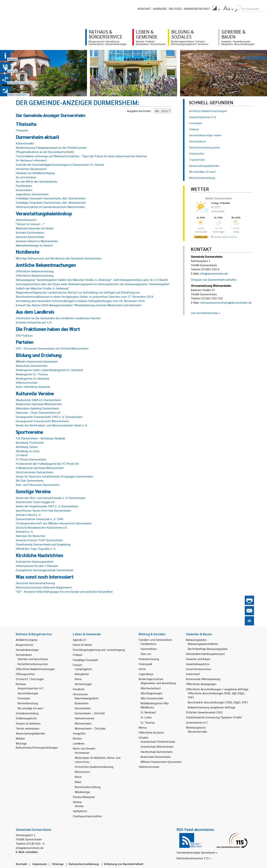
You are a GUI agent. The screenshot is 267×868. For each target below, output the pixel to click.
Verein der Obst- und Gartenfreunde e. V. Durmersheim (51, 498)
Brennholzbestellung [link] (88, 787)
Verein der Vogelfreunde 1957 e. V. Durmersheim (47, 506)
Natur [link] (78, 679)
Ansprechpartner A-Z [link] (31, 688)
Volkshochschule (27, 382)
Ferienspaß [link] (145, 664)
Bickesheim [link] (82, 703)
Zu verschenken (26, 177)
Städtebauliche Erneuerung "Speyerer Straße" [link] (214, 717)
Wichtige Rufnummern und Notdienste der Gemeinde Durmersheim (59, 258)
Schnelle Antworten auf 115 (34, 322)
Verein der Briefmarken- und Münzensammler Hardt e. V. (52, 425)
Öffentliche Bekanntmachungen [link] (35, 669)
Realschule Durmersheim (32, 366)
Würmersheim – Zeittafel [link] (90, 728)
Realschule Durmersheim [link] (156, 757)
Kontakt (144, 9)
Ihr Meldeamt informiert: (32, 160)
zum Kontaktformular (204, 313)
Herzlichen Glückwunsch (31, 169)
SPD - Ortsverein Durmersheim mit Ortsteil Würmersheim (52, 348)
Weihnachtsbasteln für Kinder (35, 228)
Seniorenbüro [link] (149, 649)
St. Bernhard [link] (148, 712)
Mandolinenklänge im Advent (34, 245)
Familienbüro (24, 186)
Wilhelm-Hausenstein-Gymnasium (37, 361)
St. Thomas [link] (148, 722)
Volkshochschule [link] (149, 767)
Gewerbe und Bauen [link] (198, 659)
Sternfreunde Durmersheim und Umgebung (43, 544)
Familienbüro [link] (149, 644)
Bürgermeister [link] (25, 645)
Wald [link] (78, 782)
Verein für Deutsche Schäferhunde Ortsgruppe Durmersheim (54, 476)
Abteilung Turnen (27, 447)
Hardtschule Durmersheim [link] (157, 752)
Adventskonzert (26, 220)
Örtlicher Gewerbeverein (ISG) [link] (204, 712)
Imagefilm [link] (79, 733)
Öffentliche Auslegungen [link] (201, 684)
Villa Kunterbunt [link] (151, 688)
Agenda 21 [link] (80, 640)
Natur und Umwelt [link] (84, 748)
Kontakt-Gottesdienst (30, 232)
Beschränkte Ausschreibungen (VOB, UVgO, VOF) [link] (218, 702)
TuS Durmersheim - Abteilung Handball (40, 438)
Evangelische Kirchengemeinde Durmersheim (45, 570)
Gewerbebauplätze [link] (198, 664)
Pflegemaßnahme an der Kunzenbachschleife (45, 152)
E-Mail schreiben (27, 852)
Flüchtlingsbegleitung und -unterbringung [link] (99, 650)
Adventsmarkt (25, 143)
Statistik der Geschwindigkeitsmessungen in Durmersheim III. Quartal (60, 165)
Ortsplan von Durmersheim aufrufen (214, 279)
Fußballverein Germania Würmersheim (40, 468)
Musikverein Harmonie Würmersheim (39, 404)
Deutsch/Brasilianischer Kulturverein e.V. (42, 527)
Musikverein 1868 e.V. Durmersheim (38, 400)
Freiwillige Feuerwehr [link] (86, 660)
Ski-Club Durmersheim (30, 480)
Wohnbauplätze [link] (196, 727)
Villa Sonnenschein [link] (152, 698)
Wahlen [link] (20, 738)
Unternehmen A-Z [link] (197, 722)
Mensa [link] (143, 727)
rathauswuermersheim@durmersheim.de (226, 302)
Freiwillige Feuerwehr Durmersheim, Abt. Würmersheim (51, 202)
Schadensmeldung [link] (27, 713)
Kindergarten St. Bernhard (32, 378)
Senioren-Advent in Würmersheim (37, 241)
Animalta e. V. (24, 531)
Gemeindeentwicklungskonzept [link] (205, 654)
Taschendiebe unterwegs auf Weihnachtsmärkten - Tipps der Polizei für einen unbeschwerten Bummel (81, 156)
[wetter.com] (201, 238)
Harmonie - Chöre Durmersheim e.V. (38, 412)
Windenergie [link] (82, 792)
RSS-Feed (175, 9)
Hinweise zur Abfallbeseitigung (35, 173)
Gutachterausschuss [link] (199, 669)
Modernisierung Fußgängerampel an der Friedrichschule (51, 147)
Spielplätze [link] (80, 811)
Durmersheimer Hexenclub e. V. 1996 (39, 519)
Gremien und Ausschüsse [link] (33, 659)
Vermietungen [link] (83, 684)
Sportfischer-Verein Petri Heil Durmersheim (43, 510)
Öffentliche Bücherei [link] (151, 732)
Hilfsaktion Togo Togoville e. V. (36, 549)
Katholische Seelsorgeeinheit (35, 561)
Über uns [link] (146, 654)
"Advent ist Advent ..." (30, 224)
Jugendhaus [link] (146, 674)
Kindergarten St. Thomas (32, 374)
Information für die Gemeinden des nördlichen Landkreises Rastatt (58, 318)
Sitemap (58, 864)
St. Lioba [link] (146, 717)
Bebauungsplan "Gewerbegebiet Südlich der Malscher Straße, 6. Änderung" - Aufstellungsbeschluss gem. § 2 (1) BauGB (92, 280)
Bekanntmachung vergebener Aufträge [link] (212, 707)
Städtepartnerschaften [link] (87, 816)
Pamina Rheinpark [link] (84, 797)
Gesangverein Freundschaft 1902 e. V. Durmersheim (49, 417)
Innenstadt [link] (193, 674)
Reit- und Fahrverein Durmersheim (38, 485)
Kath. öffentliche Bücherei (33, 387)
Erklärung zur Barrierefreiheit (124, 864)
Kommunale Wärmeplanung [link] (203, 679)
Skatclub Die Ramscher (31, 536)
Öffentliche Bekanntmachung (35, 271)
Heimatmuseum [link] (85, 718)
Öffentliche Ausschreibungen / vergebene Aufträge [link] (217, 689)
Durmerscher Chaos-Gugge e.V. (35, 502)
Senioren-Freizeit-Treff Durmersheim (39, 540)
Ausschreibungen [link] (28, 693)
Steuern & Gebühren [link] (28, 723)
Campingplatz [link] (84, 669)
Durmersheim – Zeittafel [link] (90, 713)
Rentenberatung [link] (28, 703)
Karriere (160, 9)
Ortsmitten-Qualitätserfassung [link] (94, 767)
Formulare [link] (24, 698)
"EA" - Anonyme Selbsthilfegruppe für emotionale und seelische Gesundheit (64, 591)
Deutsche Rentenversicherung (35, 583)
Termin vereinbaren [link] (28, 728)
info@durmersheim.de (214, 273)
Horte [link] (142, 669)
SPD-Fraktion (24, 335)
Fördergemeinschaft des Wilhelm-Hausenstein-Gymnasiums (54, 523)
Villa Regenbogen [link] (151, 693)
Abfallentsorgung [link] (27, 640)
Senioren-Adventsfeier (30, 237)
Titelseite (22, 130)
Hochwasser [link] (82, 753)
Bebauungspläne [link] (196, 640)
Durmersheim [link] (83, 708)
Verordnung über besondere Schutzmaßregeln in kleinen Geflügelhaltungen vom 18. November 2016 (80, 301)
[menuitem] (216, 9)
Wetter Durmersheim (219, 198)
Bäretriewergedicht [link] (87, 698)
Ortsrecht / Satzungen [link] (30, 679)
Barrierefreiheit (197, 9)
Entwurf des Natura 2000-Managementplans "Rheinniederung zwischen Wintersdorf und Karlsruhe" (79, 305)
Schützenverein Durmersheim (35, 472)
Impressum (40, 864)
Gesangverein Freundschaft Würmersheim (42, 421)
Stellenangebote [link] (26, 718)
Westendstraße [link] (197, 731)
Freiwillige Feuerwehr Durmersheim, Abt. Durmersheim (51, 198)
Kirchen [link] (77, 738)
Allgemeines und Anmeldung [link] (158, 683)
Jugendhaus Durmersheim (32, 194)
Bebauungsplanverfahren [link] (203, 644)
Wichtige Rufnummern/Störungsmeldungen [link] (37, 745)
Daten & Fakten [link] (83, 645)
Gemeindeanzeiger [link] (27, 650)
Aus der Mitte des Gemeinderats (37, 181)
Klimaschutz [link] (82, 772)
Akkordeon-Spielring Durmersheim (37, 408)
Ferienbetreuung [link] (149, 659)
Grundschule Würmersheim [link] (157, 746)
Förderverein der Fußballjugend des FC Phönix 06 (47, 464)
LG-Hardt (22, 455)
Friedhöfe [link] (79, 689)
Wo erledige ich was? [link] (31, 708)
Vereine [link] (79, 806)
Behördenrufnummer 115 (193, 858)
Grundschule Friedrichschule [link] (158, 741)
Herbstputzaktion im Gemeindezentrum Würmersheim (50, 207)
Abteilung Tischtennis (30, 442)
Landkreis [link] (79, 743)
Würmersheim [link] (83, 723)
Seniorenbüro (24, 190)
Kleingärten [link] (82, 674)
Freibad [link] (78, 655)
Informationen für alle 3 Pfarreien (37, 566)
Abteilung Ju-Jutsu (28, 451)
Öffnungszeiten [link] (25, 674)
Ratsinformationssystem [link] (33, 664)
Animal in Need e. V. (28, 515)
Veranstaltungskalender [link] (30, 733)
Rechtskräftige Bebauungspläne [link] (208, 649)
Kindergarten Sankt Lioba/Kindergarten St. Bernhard (49, 370)
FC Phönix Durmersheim (31, 459)
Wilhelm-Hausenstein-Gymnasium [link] (161, 762)
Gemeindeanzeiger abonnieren (196, 852)
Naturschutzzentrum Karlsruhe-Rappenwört (44, 587)
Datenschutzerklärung (84, 864)
